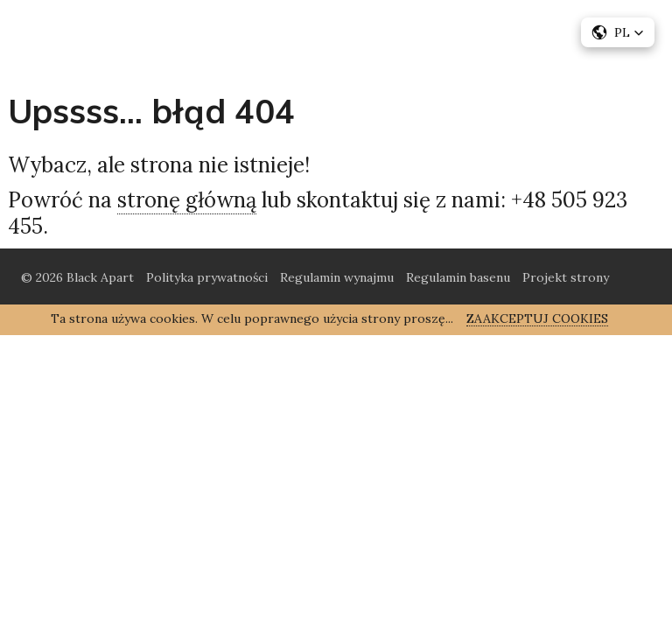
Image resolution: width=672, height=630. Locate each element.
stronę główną (187, 200)
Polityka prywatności (207, 277)
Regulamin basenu (458, 277)
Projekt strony (566, 277)
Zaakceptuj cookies (537, 319)
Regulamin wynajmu (337, 277)
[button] (618, 32)
